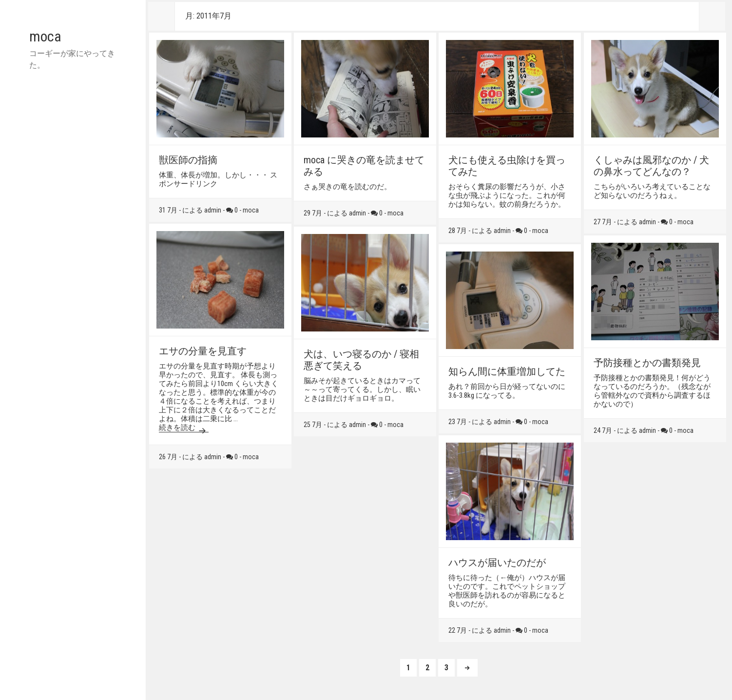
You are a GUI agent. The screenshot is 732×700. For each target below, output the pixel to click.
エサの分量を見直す (203, 351)
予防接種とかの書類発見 (647, 363)
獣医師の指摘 (188, 160)
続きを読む (184, 428)
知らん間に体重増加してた (507, 371)
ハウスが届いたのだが (497, 563)
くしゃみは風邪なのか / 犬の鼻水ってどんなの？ (651, 166)
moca (45, 36)
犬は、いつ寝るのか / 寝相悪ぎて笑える (361, 360)
